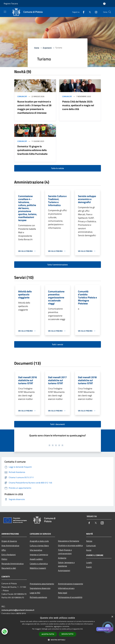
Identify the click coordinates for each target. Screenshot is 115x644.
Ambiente (62, 558)
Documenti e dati (9, 568)
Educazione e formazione (69, 541)
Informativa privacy (66, 588)
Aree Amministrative (10, 546)
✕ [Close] (111, 629)
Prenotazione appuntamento (42, 584)
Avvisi (89, 550)
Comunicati (22, 96)
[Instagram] (95, 12)
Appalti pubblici (36, 559)
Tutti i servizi (57, 344)
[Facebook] (83, 12)
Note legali (63, 593)
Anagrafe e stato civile (39, 541)
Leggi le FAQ (35, 593)
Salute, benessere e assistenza (66, 564)
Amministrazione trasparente (71, 584)
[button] (58, 640)
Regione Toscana (11, 4)
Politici (4, 559)
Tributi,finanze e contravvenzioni (65, 552)
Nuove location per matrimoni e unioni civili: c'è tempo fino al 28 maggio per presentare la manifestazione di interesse (34, 107)
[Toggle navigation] (5, 12)
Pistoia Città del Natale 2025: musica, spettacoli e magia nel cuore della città (78, 105)
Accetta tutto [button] (48, 634)
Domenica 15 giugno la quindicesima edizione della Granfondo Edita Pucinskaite (32, 150)
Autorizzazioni (64, 570)
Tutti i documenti (57, 424)
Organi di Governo (9, 541)
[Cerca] (110, 12)
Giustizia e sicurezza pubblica (70, 545)
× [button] (112, 617)
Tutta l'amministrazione (57, 265)
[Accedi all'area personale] (104, 4)
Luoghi (89, 562)
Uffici (4, 550)
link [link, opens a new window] (81, 629)
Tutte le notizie (58, 168)
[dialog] (57, 629)
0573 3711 (21, 613)
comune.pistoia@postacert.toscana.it (18, 610)
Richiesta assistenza (38, 597)
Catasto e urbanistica (39, 564)
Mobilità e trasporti (38, 568)
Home (37, 48)
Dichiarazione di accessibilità (70, 597)
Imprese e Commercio (39, 555)
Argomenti (47, 48)
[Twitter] (89, 12)
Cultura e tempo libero (39, 546)
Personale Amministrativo (13, 564)
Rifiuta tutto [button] (67, 634)
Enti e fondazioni (9, 555)
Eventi (89, 567)
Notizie (89, 541)
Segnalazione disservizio (40, 588)
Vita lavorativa (36, 550)
